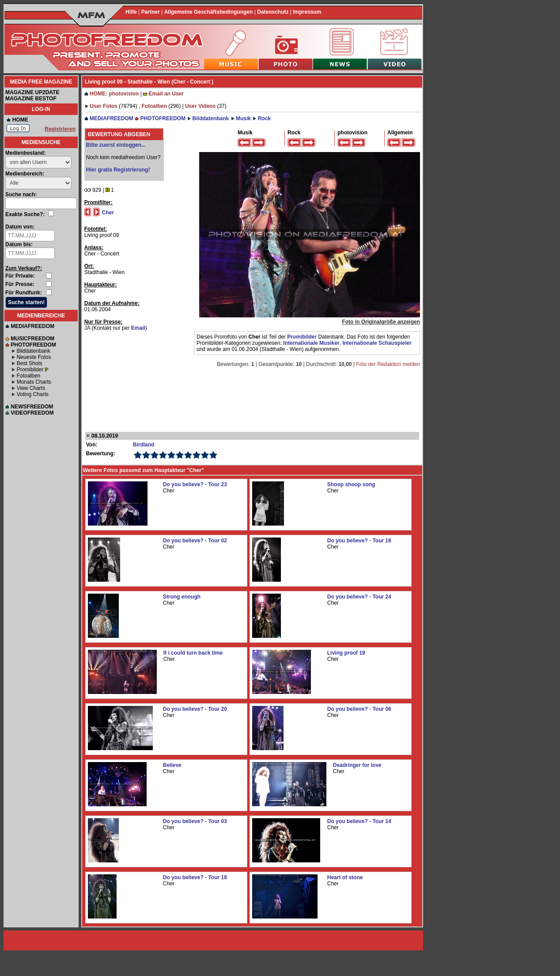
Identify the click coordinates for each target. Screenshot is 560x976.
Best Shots (30, 363)
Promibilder (30, 370)
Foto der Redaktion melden (388, 364)
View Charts (31, 388)
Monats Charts (34, 382)
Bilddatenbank (34, 351)
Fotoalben (28, 376)
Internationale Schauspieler (377, 343)
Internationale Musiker (311, 343)
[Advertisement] (252, 396)
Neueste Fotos (34, 357)
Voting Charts (33, 394)
